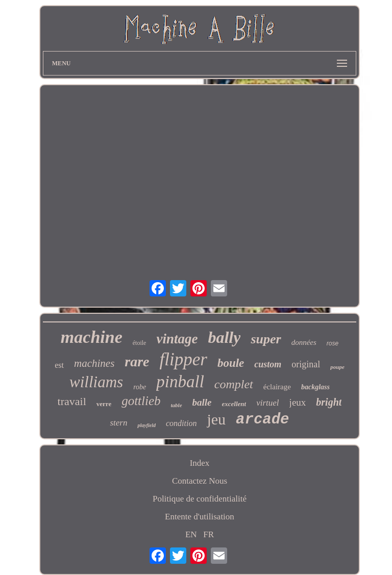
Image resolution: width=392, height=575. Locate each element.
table (177, 405)
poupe (337, 367)
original (306, 364)
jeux (298, 402)
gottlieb (141, 401)
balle (202, 402)
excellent (234, 404)
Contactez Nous (200, 481)
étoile (140, 343)
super (266, 339)
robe (140, 387)
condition (181, 423)
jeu (216, 419)
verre (104, 404)
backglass (315, 387)
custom (268, 364)
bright (329, 402)
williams (96, 382)
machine (92, 337)
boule (231, 363)
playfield (146, 425)
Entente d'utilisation (200, 517)
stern (118, 423)
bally (224, 337)
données (304, 342)
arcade (262, 420)
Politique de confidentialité (200, 499)
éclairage (277, 387)
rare (137, 361)
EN (191, 534)
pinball (180, 382)
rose (333, 343)
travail (72, 401)
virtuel (267, 403)
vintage (177, 339)
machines (94, 363)
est (59, 365)
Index (200, 463)
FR (209, 534)
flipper (183, 359)
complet (234, 384)
